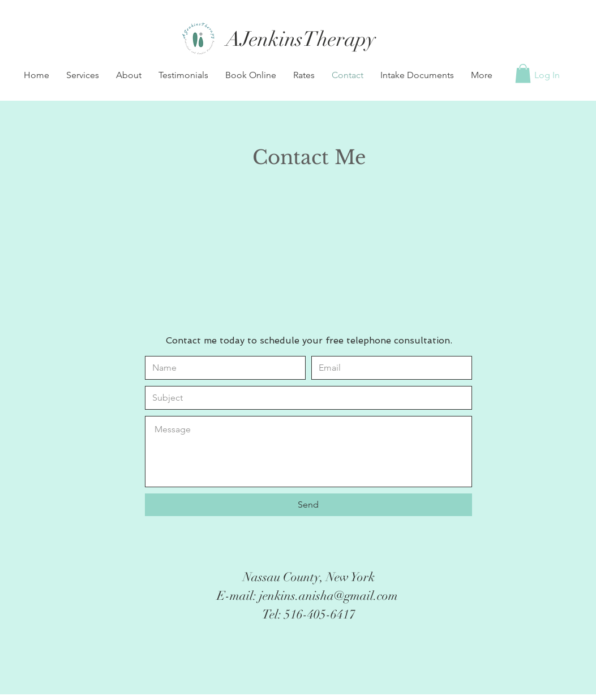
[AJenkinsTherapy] (301, 39)
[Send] (308, 505)
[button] (83, 75)
